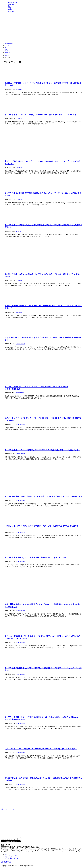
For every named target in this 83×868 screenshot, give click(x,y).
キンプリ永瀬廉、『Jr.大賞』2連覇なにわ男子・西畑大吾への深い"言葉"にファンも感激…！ (42, 115)
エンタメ (11, 4)
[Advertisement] (35, 37)
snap (10, 8)
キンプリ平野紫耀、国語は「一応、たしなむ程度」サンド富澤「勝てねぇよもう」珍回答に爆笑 (43, 497)
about (6, 854)
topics (10, 9)
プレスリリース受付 (11, 856)
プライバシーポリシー (12, 858)
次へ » (12, 809)
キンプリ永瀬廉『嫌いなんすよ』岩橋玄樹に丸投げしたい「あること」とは (35, 558)
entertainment (13, 2)
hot (9, 6)
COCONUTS (6, 862)
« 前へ (3, 809)
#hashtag (11, 11)
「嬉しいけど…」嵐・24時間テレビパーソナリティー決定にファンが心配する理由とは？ (41, 749)
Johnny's (19, 89)
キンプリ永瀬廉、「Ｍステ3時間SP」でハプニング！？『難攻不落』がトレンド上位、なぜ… (42, 450)
